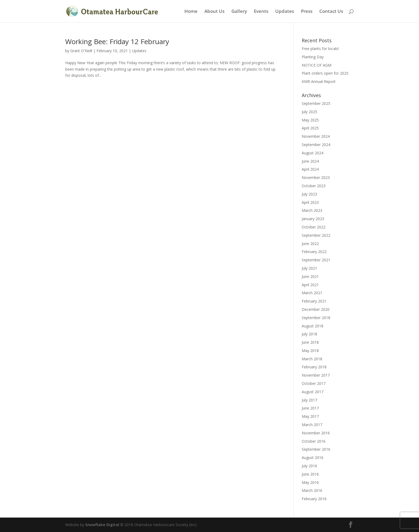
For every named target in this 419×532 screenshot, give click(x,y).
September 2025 (316, 103)
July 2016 (309, 466)
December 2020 (316, 309)
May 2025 (310, 120)
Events (261, 12)
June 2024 (310, 161)
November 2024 (316, 136)
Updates (285, 12)
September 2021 (316, 260)
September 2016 (316, 449)
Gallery (239, 12)
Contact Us (331, 12)
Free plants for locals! (320, 49)
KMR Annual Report (319, 81)
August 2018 (313, 326)
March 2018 (312, 359)
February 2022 (314, 252)
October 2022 (314, 227)
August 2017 (313, 392)
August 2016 (313, 458)
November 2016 (316, 433)
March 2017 (312, 425)
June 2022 (310, 244)
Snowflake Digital (102, 525)
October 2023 (314, 186)
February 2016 (314, 499)
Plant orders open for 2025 (325, 73)
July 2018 (309, 334)
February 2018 (314, 367)
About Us (214, 12)
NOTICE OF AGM (317, 65)
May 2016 (310, 482)
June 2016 (310, 474)
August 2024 (313, 153)
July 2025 (309, 112)
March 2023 (312, 210)
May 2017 (310, 416)
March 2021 (312, 293)
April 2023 (310, 202)
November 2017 (316, 375)
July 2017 (309, 400)
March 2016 (312, 490)
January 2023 (313, 219)
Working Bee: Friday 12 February (117, 41)
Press (307, 12)
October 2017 (314, 383)
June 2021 (310, 276)
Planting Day (313, 57)
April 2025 (310, 128)
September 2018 (316, 318)
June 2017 (310, 408)
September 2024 (316, 145)
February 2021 (314, 301)
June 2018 (310, 342)
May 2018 (310, 351)
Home (191, 12)
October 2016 (314, 441)
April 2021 (310, 285)
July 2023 (309, 194)
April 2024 (310, 169)
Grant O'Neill (81, 51)
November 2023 (316, 177)
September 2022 (316, 235)
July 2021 (309, 268)
